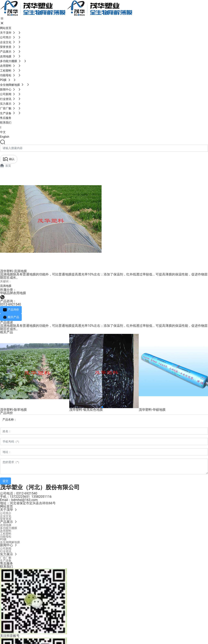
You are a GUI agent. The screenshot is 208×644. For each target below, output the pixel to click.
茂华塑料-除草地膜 (13, 410)
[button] (102, 407)
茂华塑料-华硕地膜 (152, 410)
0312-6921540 (10, 304)
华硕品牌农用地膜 (13, 293)
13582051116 (42, 497)
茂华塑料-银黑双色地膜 (86, 410)
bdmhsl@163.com (25, 500)
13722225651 (20, 497)
